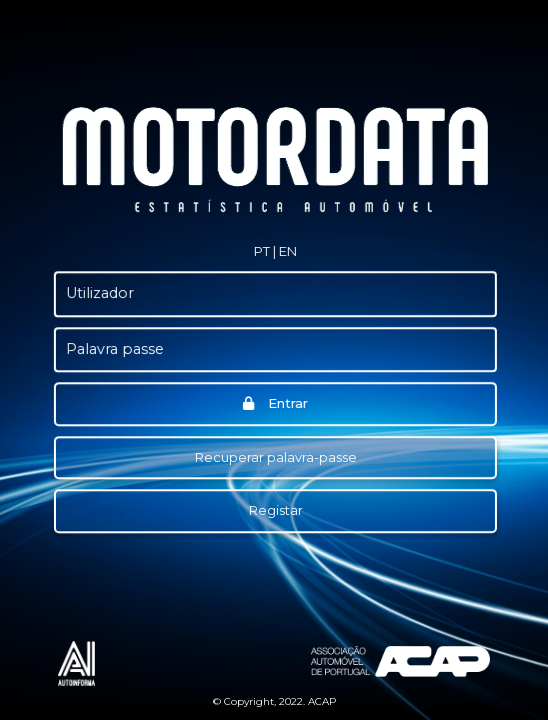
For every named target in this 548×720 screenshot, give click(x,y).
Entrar (274, 403)
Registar (275, 510)
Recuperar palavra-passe (275, 456)
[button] (260, 252)
